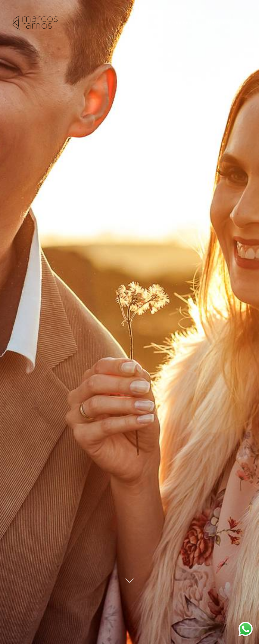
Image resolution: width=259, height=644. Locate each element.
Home (146, 23)
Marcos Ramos (225, 23)
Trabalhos (180, 23)
